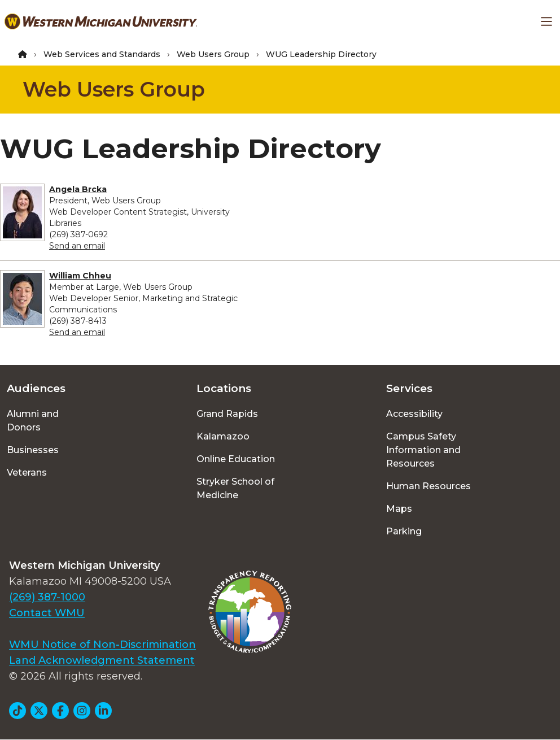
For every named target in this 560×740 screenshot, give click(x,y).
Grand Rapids (227, 414)
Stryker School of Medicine (235, 488)
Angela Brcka (78, 189)
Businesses (33, 450)
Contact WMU (47, 613)
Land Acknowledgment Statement (102, 660)
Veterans (27, 473)
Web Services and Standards (102, 54)
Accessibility (414, 414)
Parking (404, 531)
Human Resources (428, 486)
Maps (399, 509)
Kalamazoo (223, 436)
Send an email (77, 246)
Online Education (236, 459)
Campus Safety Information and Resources (423, 450)
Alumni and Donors (33, 421)
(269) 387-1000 (47, 597)
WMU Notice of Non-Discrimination (102, 645)
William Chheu (80, 276)
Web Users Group (213, 54)
